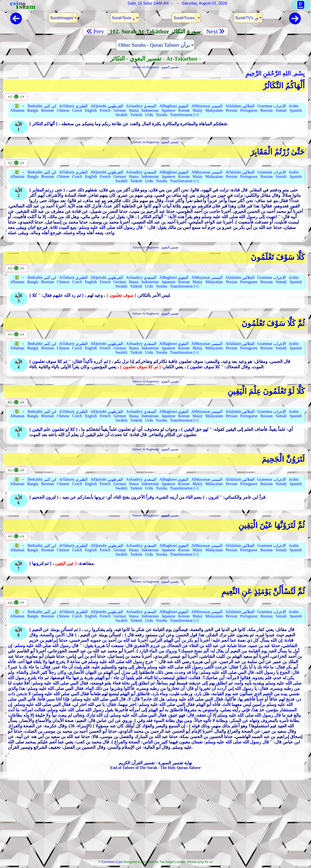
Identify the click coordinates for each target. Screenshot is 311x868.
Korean (184, 110)
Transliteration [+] (184, 115)
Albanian (17, 110)
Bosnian (48, 110)
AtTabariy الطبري (73, 106)
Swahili (121, 115)
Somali (281, 110)
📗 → (20, 106)
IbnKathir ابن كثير (42, 106)
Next (215, 31)
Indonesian (150, 110)
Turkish (136, 115)
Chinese (63, 110)
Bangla (33, 110)
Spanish (296, 110)
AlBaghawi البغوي (174, 106)
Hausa (134, 110)
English (91, 110)
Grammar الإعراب (271, 106)
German (120, 110)
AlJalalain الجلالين (240, 106)
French (105, 110)
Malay (198, 110)
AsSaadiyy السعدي (141, 106)
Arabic (294, 106)
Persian (231, 110)
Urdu (149, 115)
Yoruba (161, 115)
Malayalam (214, 110)
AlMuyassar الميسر (207, 106)
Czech (77, 110)
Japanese (168, 110)
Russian (267, 110)
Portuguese (249, 110)
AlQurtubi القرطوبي (107, 106)
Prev (95, 31)
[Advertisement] (155, 822)
